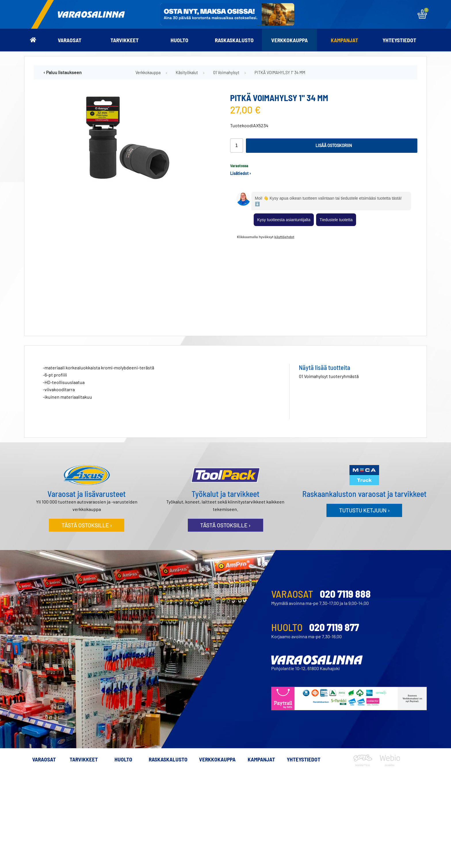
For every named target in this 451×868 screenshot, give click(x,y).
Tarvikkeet (125, 40)
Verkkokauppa (289, 40)
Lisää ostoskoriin (334, 145)
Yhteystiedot (399, 40)
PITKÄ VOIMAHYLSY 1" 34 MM (280, 73)
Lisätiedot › (241, 173)
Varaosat (70, 40)
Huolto (179, 40)
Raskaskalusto (234, 40)
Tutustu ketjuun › (364, 426)
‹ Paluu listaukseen (63, 72)
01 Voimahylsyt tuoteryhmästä (329, 292)
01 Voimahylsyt (226, 73)
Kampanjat (344, 40)
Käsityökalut (187, 73)
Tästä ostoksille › (87, 441)
